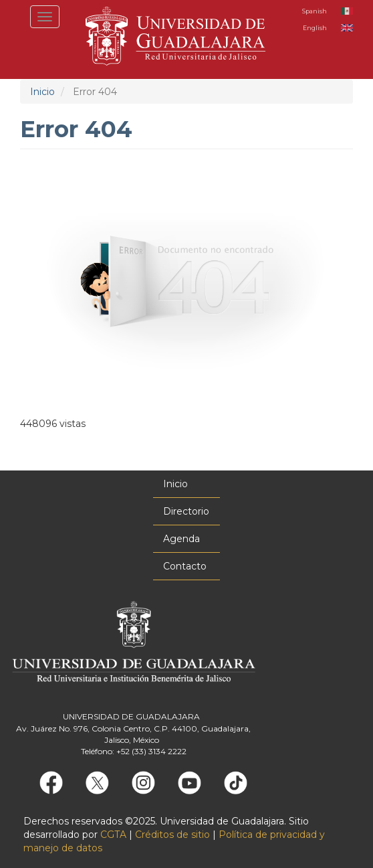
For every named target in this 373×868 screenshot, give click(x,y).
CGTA (113, 835)
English (315, 28)
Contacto (185, 566)
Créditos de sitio (172, 835)
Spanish (315, 11)
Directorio (186, 511)
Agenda (181, 539)
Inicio (42, 92)
